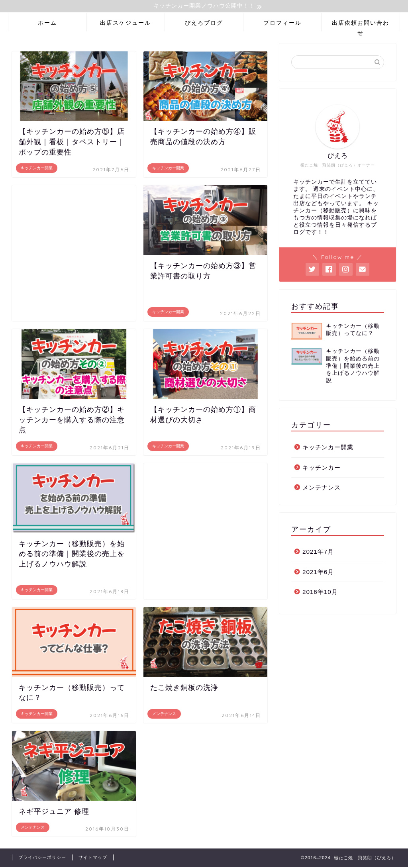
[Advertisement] (74, 254)
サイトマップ (93, 858)
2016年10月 (320, 593)
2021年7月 (318, 552)
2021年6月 (318, 573)
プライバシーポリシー (42, 858)
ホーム (47, 24)
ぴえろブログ (204, 24)
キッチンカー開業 (328, 448)
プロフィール (282, 24)
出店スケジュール (126, 24)
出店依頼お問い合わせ (361, 26)
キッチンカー (322, 468)
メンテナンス (322, 489)
